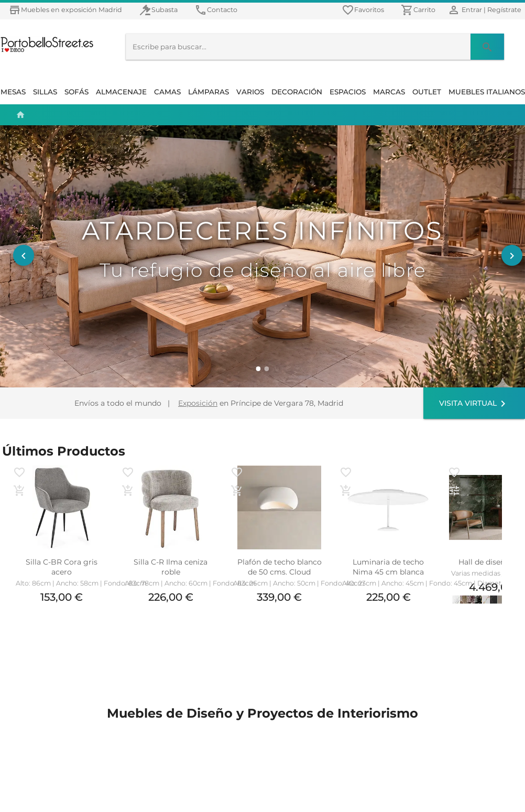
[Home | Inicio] (18, 115)
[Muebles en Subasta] (158, 10)
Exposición (198, 403)
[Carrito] (418, 10)
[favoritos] (363, 10)
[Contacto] (216, 10)
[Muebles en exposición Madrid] (65, 10)
